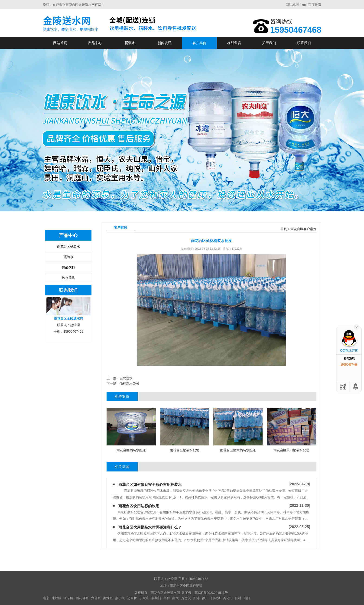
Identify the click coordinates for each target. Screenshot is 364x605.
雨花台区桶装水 (68, 246)
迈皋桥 (132, 598)
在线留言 (234, 43)
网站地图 (292, 5)
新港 (196, 598)
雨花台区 (82, 598)
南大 (175, 598)
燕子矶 (120, 598)
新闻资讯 (165, 43)
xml (304, 5)
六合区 (96, 598)
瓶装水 (68, 257)
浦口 (247, 598)
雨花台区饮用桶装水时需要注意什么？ (150, 527)
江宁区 (68, 598)
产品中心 (95, 43)
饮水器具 (68, 278)
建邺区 (56, 598)
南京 (46, 598)
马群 (167, 598)
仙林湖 (216, 598)
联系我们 (304, 43)
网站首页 (60, 43)
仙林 (238, 598)
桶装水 (130, 43)
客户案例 (199, 43)
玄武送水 (126, 378)
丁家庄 (144, 598)
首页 (284, 229)
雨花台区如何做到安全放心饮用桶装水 (150, 485)
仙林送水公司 (129, 383)
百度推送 (315, 5)
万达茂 (186, 598)
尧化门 (228, 598)
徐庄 (205, 598)
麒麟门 (156, 598)
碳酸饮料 (68, 267)
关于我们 (269, 43)
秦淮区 (108, 598)
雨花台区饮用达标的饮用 (139, 506)
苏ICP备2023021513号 (211, 593)
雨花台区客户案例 (303, 229)
